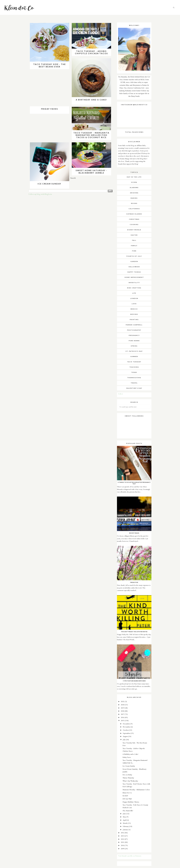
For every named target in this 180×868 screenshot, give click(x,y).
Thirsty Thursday (128, 778)
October (126, 730)
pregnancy (134, 335)
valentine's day (134, 388)
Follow (121, 394)
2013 (123, 836)
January (126, 829)
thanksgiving (134, 378)
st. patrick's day (134, 351)
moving (134, 314)
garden (134, 261)
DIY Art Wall (127, 799)
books (134, 203)
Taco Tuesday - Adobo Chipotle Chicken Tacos (91, 52)
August (126, 736)
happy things (134, 272)
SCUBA (134, 182)
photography (134, 330)
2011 (123, 842)
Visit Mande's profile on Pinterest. (130, 856)
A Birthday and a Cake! (91, 100)
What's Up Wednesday (130, 781)
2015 (123, 720)
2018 (123, 711)
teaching (134, 367)
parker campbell (134, 325)
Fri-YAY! (125, 796)
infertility (134, 283)
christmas (134, 219)
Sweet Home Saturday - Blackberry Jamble (91, 172)
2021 (123, 701)
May (125, 817)
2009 (123, 849)
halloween (134, 267)
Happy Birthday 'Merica (131, 802)
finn (134, 251)
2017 (123, 714)
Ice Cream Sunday (49, 184)
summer (134, 356)
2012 (123, 839)
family (134, 246)
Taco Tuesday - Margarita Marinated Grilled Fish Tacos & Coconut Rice (91, 135)
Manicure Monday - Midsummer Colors (136, 790)
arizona (134, 193)
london (134, 298)
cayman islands (134, 214)
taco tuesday (134, 362)
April (125, 820)
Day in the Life (134, 177)
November (127, 727)
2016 (123, 717)
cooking (134, 224)
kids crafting (134, 288)
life (134, 293)
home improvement (134, 277)
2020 (123, 705)
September (127, 733)
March (125, 823)
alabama (134, 188)
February (126, 826)
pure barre (134, 341)
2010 (123, 845)
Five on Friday (127, 775)
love (134, 304)
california (134, 209)
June (125, 814)
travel (134, 383)
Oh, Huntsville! (128, 811)
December (127, 724)
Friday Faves (50, 109)
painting (134, 320)
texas (134, 372)
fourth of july (134, 256)
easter (134, 235)
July (124, 739)
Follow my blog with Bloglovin (40, 194)
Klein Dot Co (127, 793)
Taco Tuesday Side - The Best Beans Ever (50, 65)
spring (134, 346)
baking (134, 198)
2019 (123, 708)
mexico (134, 309)
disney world (134, 230)
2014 (123, 833)
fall (134, 240)
